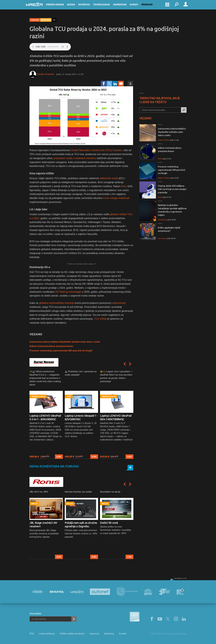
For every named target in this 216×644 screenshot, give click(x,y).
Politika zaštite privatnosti (72, 634)
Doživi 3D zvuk (109, 523)
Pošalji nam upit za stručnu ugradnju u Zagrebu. (81, 524)
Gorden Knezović (46, 74)
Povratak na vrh (180, 578)
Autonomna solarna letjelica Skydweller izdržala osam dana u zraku (65, 342)
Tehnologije (105, 7)
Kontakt (123, 634)
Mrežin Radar (58, 7)
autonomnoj (119, 303)
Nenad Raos (162, 220)
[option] (46, 414)
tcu (54, 20)
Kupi (59, 457)
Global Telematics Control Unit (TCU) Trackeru (96, 150)
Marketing (109, 634)
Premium (150, 7)
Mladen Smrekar (164, 178)
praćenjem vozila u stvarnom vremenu (75, 158)
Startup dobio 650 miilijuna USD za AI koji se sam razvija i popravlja (172, 189)
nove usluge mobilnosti (117, 198)
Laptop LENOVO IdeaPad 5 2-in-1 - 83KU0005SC (45, 417)
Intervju (87, 7)
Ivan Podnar (162, 238)
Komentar (123, 7)
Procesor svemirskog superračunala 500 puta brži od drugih (61, 351)
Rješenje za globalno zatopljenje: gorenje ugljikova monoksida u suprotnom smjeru (172, 210)
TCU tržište (100, 319)
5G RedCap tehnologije (68, 292)
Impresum (94, 634)
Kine (123, 186)
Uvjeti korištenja (47, 634)
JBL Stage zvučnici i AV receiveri (43, 524)
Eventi (137, 7)
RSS (32, 634)
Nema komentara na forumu (54, 466)
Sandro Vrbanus (164, 140)
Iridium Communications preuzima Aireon (51, 346)
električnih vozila (109, 178)
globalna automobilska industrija (57, 303)
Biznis (74, 7)
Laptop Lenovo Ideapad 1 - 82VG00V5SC (81, 417)
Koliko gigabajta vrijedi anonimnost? (169, 229)
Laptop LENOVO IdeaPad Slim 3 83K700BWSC (116, 417)
